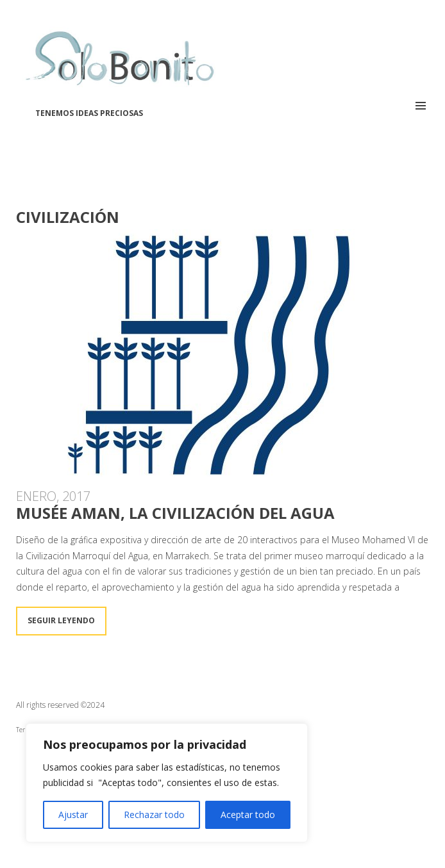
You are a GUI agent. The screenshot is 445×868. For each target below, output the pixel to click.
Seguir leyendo (61, 620)
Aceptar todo (248, 815)
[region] (167, 783)
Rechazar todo (154, 815)
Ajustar (73, 815)
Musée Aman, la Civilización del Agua (175, 513)
